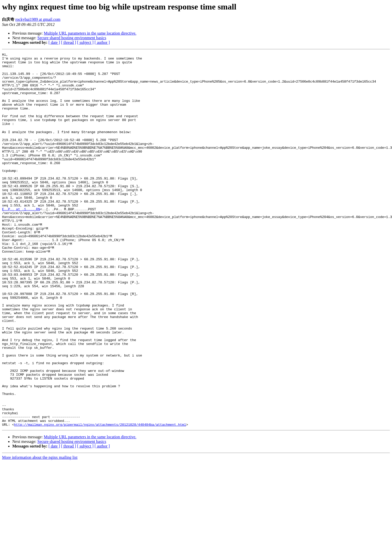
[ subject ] (85, 42)
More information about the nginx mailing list (40, 532)
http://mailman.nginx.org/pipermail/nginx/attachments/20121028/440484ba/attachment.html (100, 499)
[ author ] (102, 42)
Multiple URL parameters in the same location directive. (90, 33)
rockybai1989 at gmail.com (38, 19)
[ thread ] (69, 42)
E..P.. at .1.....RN (21, 240)
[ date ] (54, 42)
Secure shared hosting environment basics (72, 38)
